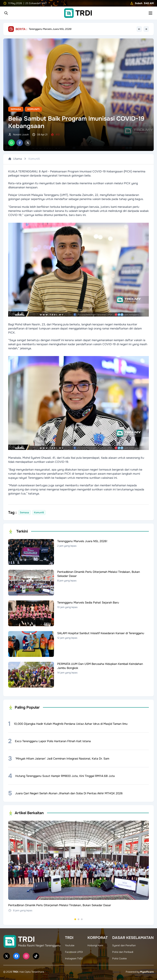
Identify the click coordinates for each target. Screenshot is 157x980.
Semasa (16, 109)
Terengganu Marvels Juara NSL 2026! (50, 29)
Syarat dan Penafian (124, 945)
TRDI (15, 972)
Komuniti (33, 109)
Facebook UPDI (74, 952)
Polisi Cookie (119, 959)
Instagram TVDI (74, 959)
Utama (15, 159)
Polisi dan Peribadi (123, 952)
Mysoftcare (147, 972)
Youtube (70, 945)
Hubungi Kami (95, 945)
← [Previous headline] (139, 29)
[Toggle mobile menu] (150, 13)
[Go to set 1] (75, 919)
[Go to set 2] (78, 919)
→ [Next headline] (146, 29)
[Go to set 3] (82, 919)
